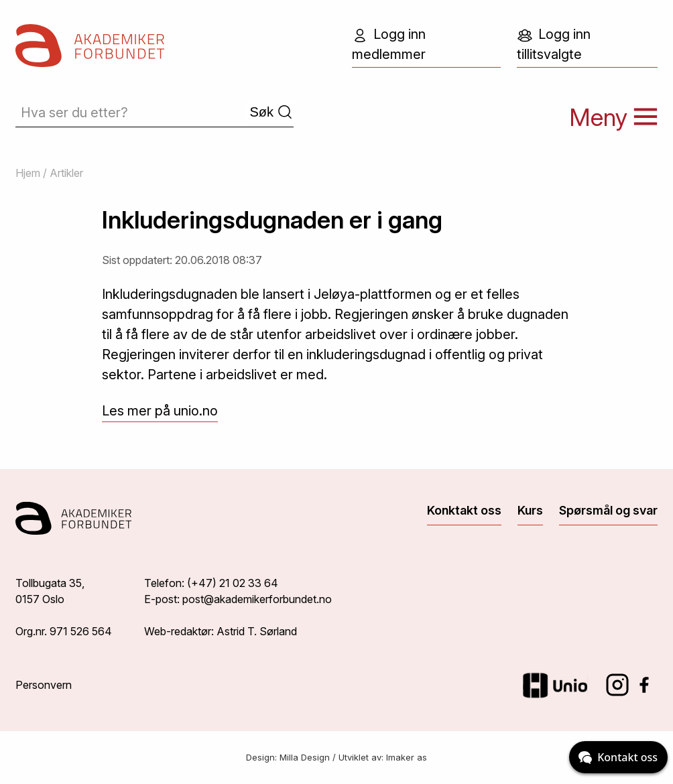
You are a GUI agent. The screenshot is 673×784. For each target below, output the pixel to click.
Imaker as (407, 757)
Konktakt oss (464, 510)
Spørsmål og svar (608, 510)
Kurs (530, 510)
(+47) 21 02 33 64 (233, 583)
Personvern (44, 685)
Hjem (28, 173)
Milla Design (305, 757)
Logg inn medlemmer (389, 44)
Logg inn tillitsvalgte (554, 44)
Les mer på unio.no (160, 411)
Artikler (66, 173)
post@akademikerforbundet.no (257, 599)
